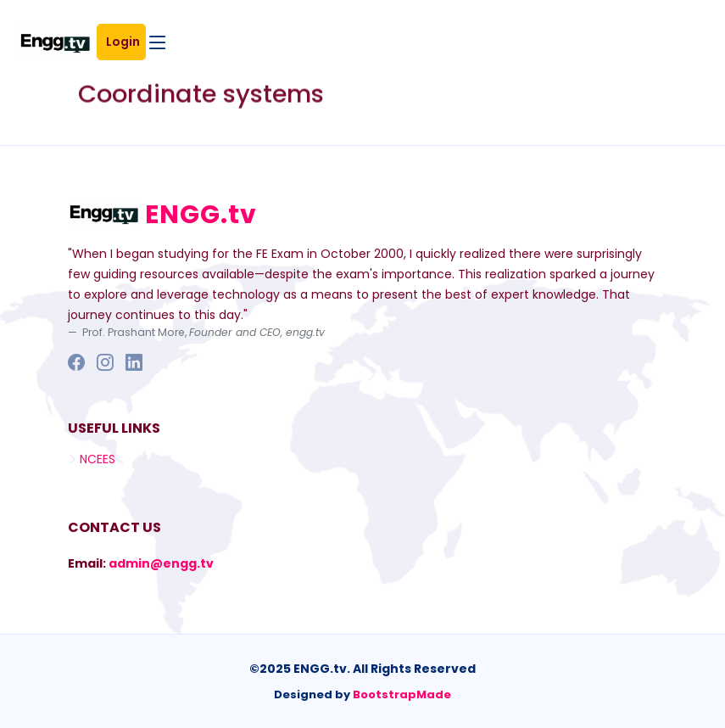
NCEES (98, 459)
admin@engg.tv (161, 563)
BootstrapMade (402, 694)
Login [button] (125, 42)
